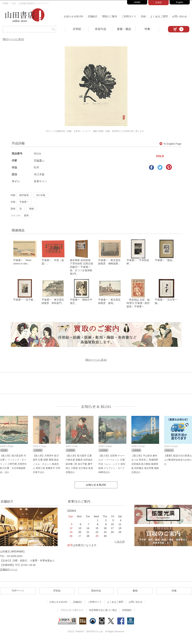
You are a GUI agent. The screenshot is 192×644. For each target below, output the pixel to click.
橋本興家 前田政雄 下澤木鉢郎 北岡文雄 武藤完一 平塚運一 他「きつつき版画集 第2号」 (82, 269)
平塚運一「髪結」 (165, 262)
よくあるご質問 (159, 16)
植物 (31, 209)
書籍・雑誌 (124, 29)
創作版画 (24, 195)
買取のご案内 (110, 16)
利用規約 (127, 614)
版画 (26, 215)
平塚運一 (39, 160)
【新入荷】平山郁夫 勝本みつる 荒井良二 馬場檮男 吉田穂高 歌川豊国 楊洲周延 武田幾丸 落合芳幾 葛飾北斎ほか (145, 468)
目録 (143, 16)
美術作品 (100, 29)
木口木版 (41, 195)
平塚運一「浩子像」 (24, 304)
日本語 (158, 2)
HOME (137, 2)
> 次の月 (120, 546)
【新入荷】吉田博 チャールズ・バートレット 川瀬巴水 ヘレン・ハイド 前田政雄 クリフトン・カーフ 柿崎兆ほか (112, 468)
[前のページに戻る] (13, 39)
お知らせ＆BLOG (74, 16)
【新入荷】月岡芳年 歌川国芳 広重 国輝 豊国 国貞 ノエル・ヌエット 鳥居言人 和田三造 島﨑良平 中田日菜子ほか (47, 468)
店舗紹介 (93, 16)
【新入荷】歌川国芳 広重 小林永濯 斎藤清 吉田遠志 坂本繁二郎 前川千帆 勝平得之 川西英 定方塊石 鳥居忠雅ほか (79, 468)
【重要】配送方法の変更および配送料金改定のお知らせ (178, 464)
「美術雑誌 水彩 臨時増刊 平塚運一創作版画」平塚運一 (138, 307)
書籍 (135, 595)
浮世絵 (77, 29)
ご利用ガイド (129, 16)
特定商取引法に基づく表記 (103, 614)
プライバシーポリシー (72, 614)
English (180, 2)
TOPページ (18, 595)
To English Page (170, 144)
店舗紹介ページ (9, 573)
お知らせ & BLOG (96, 410)
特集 (147, 29)
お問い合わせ (180, 16)
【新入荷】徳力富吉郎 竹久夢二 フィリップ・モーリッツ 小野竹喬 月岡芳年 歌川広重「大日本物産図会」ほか (13, 468)
